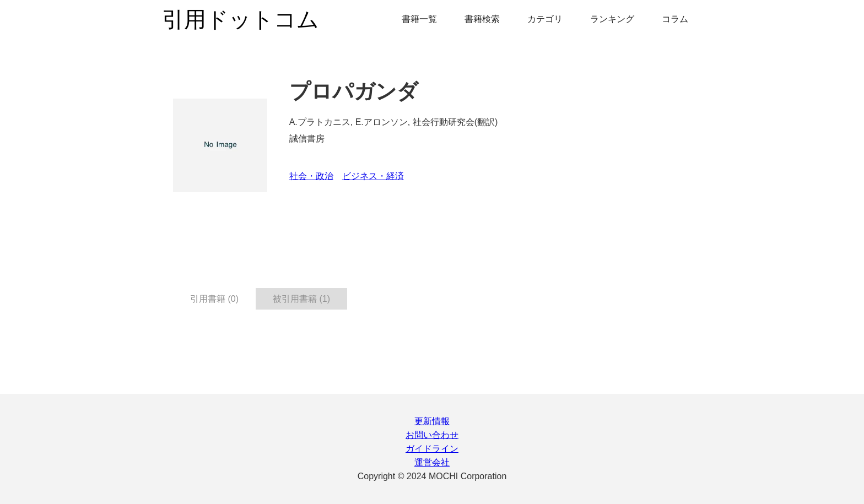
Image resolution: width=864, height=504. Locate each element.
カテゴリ (545, 19)
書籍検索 (482, 19)
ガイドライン (432, 449)
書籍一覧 (419, 19)
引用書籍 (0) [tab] (214, 299)
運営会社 (432, 462)
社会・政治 (311, 176)
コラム (675, 19)
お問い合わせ (432, 435)
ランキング (612, 19)
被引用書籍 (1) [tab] (301, 299)
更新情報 (432, 421)
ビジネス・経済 (373, 176)
